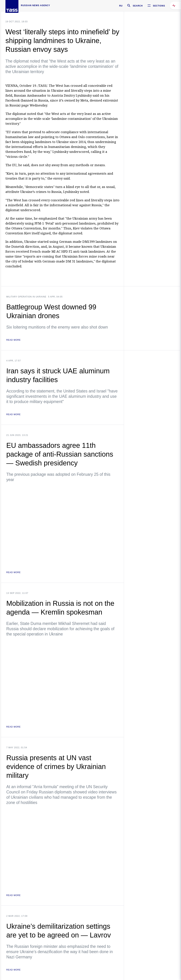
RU (121, 6)
